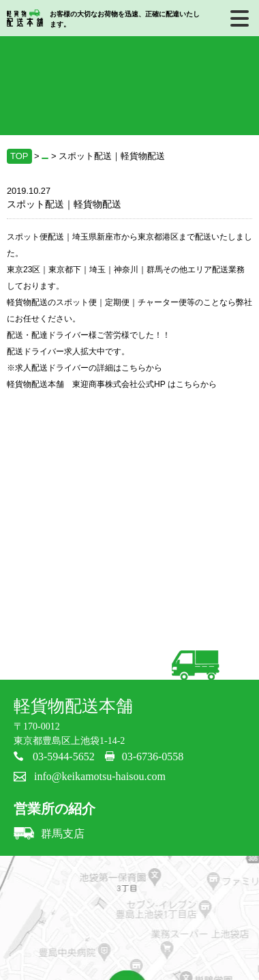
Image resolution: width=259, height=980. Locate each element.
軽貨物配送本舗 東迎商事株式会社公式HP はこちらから (112, 384)
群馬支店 (49, 834)
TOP (19, 156)
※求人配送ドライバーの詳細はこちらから (85, 368)
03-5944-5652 (64, 756)
